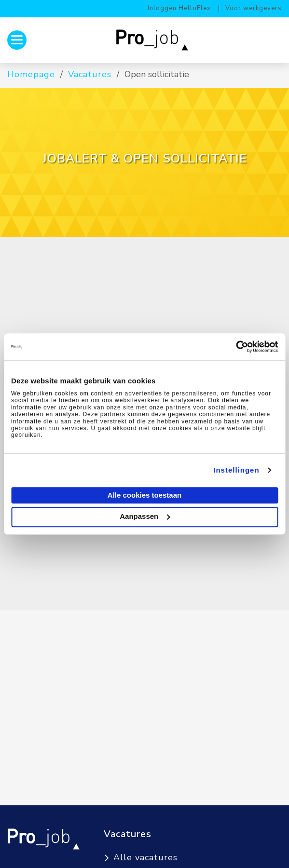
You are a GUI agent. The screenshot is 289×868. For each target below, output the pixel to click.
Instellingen (236, 470)
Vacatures (90, 74)
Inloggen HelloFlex (179, 8)
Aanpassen (145, 516)
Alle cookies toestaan (144, 495)
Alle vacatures (145, 857)
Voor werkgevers (254, 8)
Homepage (31, 74)
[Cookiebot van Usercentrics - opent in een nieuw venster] (236, 347)
